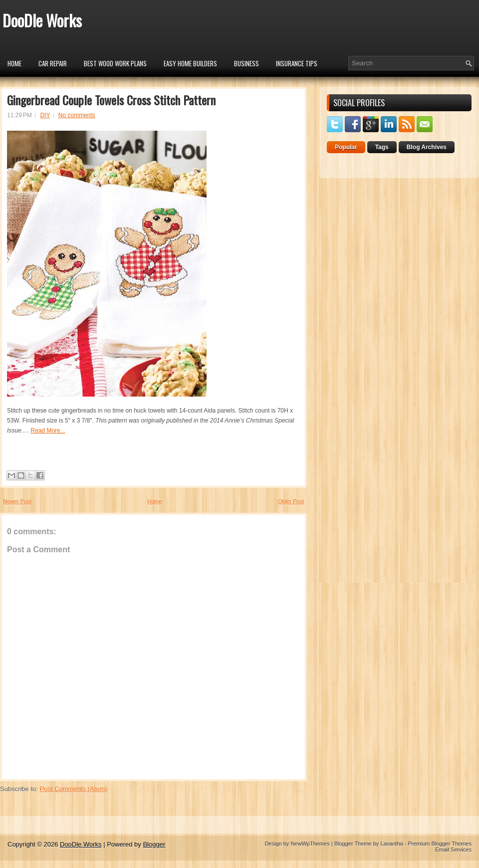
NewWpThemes (310, 844)
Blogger (154, 844)
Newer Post (17, 501)
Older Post (291, 501)
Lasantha (391, 844)
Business (246, 63)
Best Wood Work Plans (115, 63)
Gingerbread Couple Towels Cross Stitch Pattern (111, 100)
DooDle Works (42, 20)
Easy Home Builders (190, 63)
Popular (346, 147)
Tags (382, 147)
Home (14, 63)
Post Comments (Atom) (74, 789)
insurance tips (297, 63)
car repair (53, 63)
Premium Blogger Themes (440, 844)
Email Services (453, 850)
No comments (77, 115)
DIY (45, 115)
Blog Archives (427, 147)
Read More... (48, 431)
